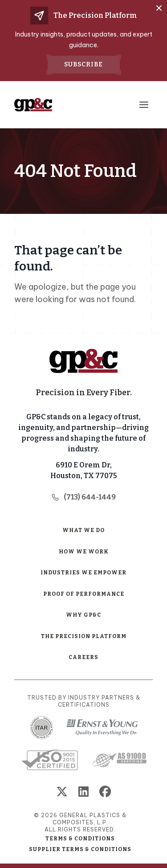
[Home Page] (83, 361)
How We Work (84, 552)
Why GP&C (83, 615)
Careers (83, 657)
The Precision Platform (84, 636)
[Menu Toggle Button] (144, 105)
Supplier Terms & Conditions (80, 849)
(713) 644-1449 (83, 497)
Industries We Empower (83, 573)
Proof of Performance (84, 594)
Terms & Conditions (80, 839)
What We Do (83, 530)
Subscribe (83, 64)
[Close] (159, 8)
